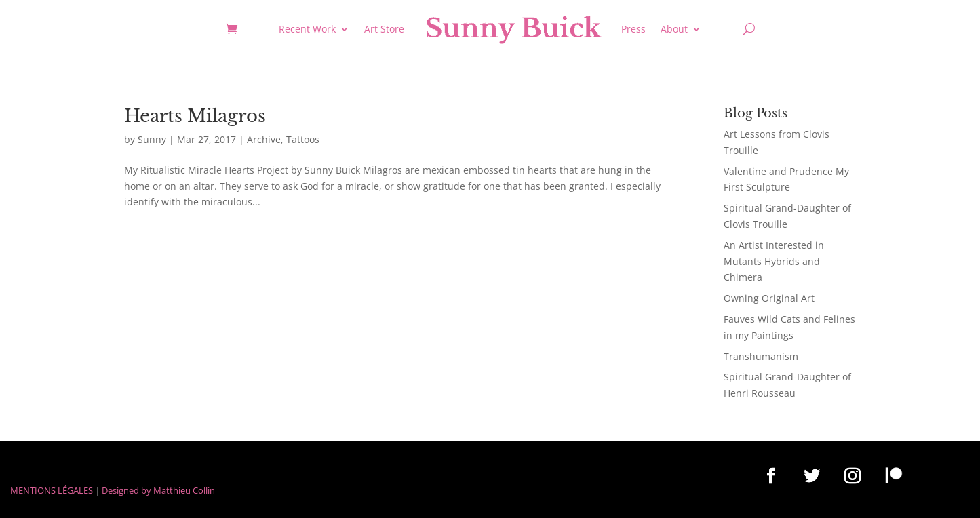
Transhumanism (761, 356)
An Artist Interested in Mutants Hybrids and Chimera (774, 261)
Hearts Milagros (195, 116)
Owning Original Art (769, 298)
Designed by (126, 490)
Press (633, 29)
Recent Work (307, 29)
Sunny (152, 139)
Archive (264, 139)
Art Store (384, 29)
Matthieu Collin (184, 490)
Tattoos (303, 139)
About (674, 29)
